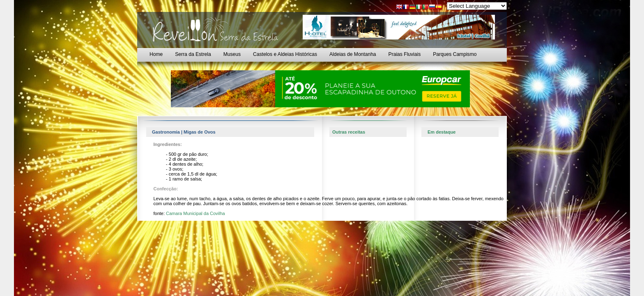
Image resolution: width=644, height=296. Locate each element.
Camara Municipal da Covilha (195, 213)
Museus (232, 54)
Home (156, 54)
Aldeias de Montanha (353, 54)
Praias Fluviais (405, 54)
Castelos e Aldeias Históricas (285, 54)
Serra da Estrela (193, 54)
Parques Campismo (455, 54)
